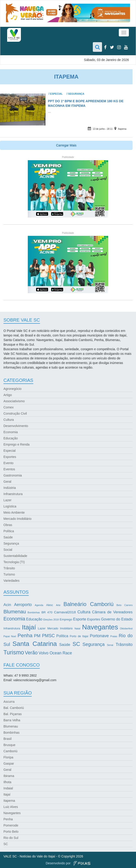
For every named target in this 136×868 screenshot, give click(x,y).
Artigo (8, 395)
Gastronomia (13, 475)
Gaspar (9, 763)
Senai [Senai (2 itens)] (110, 645)
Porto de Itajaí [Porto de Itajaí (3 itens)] (79, 636)
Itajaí (7, 794)
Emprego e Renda (17, 444)
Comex (8, 407)
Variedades (11, 581)
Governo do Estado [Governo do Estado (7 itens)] (117, 619)
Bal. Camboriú (14, 708)
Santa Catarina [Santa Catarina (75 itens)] (35, 644)
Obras (8, 525)
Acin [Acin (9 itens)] (7, 605)
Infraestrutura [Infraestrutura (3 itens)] (12, 628)
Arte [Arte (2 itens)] (58, 605)
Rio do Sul (11, 838)
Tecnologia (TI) (14, 562)
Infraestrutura (13, 494)
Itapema (122, 129)
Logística (10, 506)
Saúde (8, 537)
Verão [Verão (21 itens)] (31, 653)
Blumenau (11, 726)
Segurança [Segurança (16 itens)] (93, 644)
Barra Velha (12, 720)
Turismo (9, 574)
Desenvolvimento (16, 426)
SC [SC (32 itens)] (76, 644)
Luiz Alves (11, 807)
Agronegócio (13, 389)
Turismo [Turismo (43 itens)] (14, 652)
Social (8, 550)
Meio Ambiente (14, 513)
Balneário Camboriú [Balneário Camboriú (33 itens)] (88, 604)
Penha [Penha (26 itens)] (25, 635)
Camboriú (10, 751)
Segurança (76, 94)
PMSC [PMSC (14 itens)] (48, 636)
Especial (56, 94)
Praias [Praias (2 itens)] (114, 636)
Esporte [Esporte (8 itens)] (80, 619)
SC (6, 844)
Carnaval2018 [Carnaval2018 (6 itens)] (65, 612)
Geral (7, 482)
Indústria (10, 488)
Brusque (9, 745)
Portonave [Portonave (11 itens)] (99, 636)
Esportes (10, 457)
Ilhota (7, 782)
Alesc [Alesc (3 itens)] (50, 605)
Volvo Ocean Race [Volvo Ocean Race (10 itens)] (55, 653)
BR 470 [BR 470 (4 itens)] (47, 612)
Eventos (9, 469)
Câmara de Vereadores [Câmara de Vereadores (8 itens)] (112, 612)
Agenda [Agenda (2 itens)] (39, 605)
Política (9, 531)
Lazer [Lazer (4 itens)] (42, 628)
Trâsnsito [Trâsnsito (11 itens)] (124, 645)
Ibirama (9, 776)
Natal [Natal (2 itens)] (77, 628)
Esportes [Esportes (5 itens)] (94, 619)
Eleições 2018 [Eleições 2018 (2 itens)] (51, 620)
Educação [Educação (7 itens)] (34, 619)
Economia (11, 432)
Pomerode (11, 825)
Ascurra (9, 702)
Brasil (7, 739)
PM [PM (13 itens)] (37, 636)
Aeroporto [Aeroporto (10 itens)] (23, 605)
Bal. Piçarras (13, 714)
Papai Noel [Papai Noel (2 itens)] (10, 636)
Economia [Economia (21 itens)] (14, 619)
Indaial (8, 788)
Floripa (8, 757)
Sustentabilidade (15, 556)
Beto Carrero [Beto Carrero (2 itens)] (125, 605)
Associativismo (14, 401)
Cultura (9, 420)
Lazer (7, 500)
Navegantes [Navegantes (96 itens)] (100, 627)
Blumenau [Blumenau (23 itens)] (15, 612)
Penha (8, 819)
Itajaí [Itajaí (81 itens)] (29, 627)
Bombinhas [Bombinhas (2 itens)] (34, 612)
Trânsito (9, 568)
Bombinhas (11, 733)
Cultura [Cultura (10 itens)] (84, 612)
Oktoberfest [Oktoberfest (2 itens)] (126, 628)
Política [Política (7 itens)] (62, 636)
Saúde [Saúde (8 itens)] (65, 645)
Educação (11, 438)
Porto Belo (11, 832)
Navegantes (12, 813)
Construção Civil (15, 413)
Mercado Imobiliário (17, 519)
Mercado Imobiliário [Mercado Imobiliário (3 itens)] (60, 628)
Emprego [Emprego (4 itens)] (66, 619)
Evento (8, 463)
